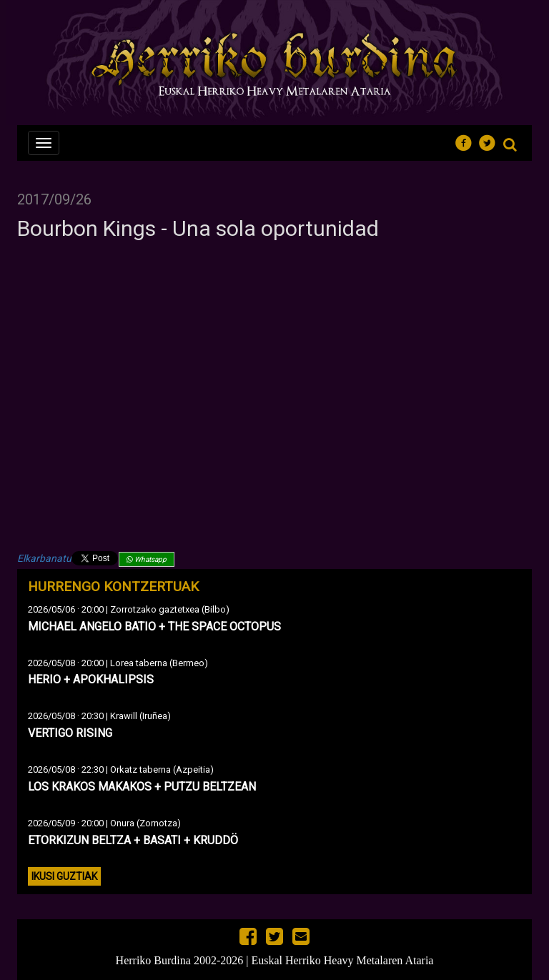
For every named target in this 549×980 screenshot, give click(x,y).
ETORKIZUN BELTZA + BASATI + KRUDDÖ (133, 840)
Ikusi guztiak (64, 876)
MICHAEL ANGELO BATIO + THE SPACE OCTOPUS (154, 627)
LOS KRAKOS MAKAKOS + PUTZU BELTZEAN (142, 787)
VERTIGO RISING (70, 733)
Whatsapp (147, 559)
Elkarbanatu (44, 558)
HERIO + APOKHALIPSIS (91, 679)
